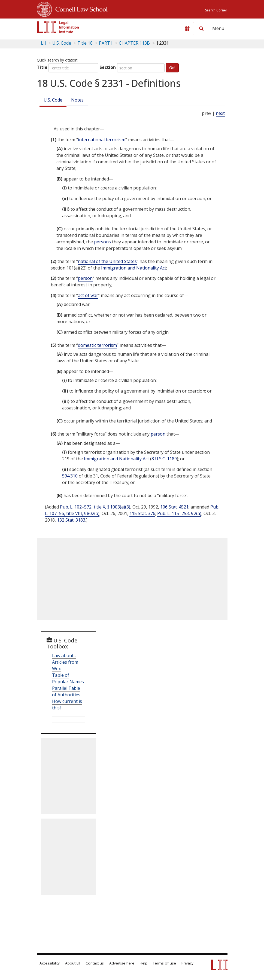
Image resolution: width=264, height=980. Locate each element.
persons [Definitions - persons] (102, 242)
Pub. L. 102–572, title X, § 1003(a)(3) (95, 507)
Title (42, 67)
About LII (73, 963)
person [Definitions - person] (85, 278)
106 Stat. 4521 (174, 507)
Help (144, 963)
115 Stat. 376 (142, 513)
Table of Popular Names (68, 678)
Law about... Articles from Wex (65, 662)
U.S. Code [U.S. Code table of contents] (62, 43)
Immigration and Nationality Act (134, 268)
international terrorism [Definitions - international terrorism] (102, 140)
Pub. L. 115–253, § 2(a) (179, 513)
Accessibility (50, 963)
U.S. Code (53, 100)
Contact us (95, 963)
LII (43, 43)
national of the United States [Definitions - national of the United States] (107, 261)
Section (108, 67)
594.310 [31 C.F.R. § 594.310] (70, 476)
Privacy (187, 963)
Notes (77, 100)
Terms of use (164, 963)
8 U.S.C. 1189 (164, 459)
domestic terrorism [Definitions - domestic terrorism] (97, 345)
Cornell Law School (80, 8)
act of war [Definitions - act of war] (88, 295)
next (220, 113)
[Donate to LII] (187, 29)
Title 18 (85, 43)
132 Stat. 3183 (71, 520)
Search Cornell (216, 10)
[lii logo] (58, 27)
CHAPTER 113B (134, 43)
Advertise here (122, 963)
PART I (106, 43)
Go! (172, 68)
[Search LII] (201, 29)
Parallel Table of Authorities (66, 691)
